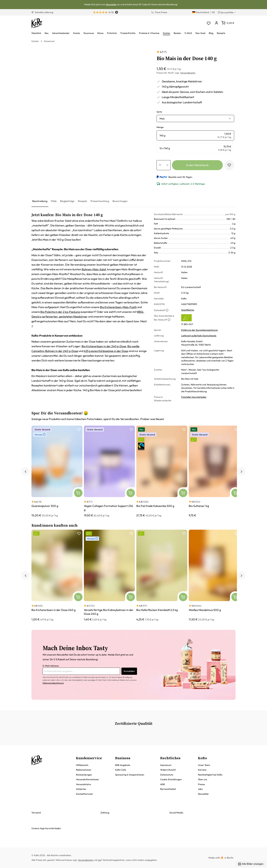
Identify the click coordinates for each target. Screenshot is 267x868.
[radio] (195, 135)
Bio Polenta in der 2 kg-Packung (60, 312)
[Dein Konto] (216, 23)
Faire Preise (159, 12)
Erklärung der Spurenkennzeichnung (199, 330)
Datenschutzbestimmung (53, 683)
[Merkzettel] (209, 23)
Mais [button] (162, 119)
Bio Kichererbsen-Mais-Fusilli (118, 307)
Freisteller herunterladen (194, 397)
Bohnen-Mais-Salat (94, 269)
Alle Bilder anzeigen (251, 864)
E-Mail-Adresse (51, 666)
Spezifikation (188, 310)
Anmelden (129, 671)
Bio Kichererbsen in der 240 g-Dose (104, 346)
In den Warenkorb (197, 165)
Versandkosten (188, 73)
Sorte (159, 112)
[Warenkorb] (228, 23)
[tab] (40, 201)
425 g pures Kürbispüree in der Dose (106, 351)
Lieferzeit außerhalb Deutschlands (199, 336)
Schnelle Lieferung (42, 12)
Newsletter (111, 4)
